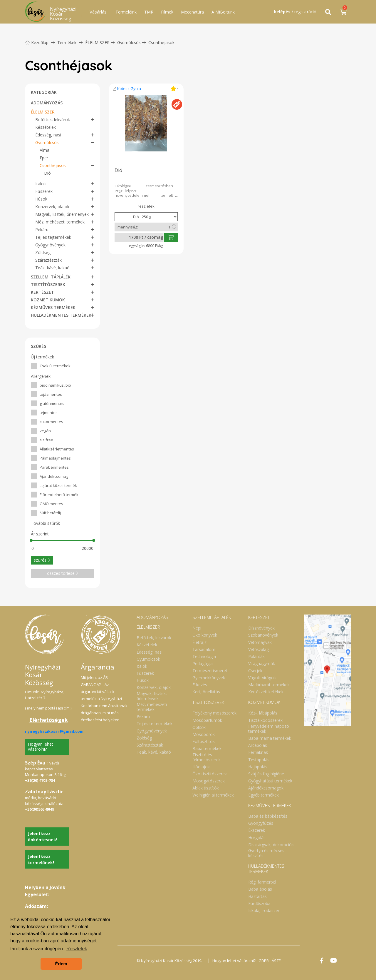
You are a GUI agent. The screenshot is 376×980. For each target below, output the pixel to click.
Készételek (46, 127)
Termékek (67, 42)
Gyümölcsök (129, 42)
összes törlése (63, 573)
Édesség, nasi (48, 135)
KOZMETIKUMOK (48, 300)
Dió (47, 173)
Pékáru (42, 229)
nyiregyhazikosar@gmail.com (54, 731)
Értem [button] (61, 964)
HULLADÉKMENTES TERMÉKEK (61, 315)
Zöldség (43, 252)
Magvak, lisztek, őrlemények (62, 214)
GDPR (264, 961)
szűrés (42, 560)
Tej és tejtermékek (53, 237)
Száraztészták (48, 260)
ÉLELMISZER (97, 42)
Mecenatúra (192, 12)
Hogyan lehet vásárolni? (41, 747)
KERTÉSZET (42, 292)
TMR (149, 12)
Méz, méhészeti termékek (60, 222)
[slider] (31, 540)
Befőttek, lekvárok (53, 120)
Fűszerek (44, 191)
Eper (44, 158)
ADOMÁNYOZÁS (47, 103)
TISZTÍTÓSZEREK (48, 284)
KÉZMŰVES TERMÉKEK (53, 307)
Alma (45, 150)
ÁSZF (276, 961)
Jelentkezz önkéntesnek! (43, 837)
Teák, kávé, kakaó (52, 268)
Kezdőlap (37, 42)
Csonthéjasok (161, 42)
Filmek (167, 12)
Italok (41, 184)
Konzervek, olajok (52, 207)
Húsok (41, 199)
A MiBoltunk (223, 12)
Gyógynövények (50, 245)
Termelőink (126, 12)
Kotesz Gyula (129, 89)
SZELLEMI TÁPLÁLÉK (51, 277)
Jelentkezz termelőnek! (41, 859)
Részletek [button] (77, 949)
